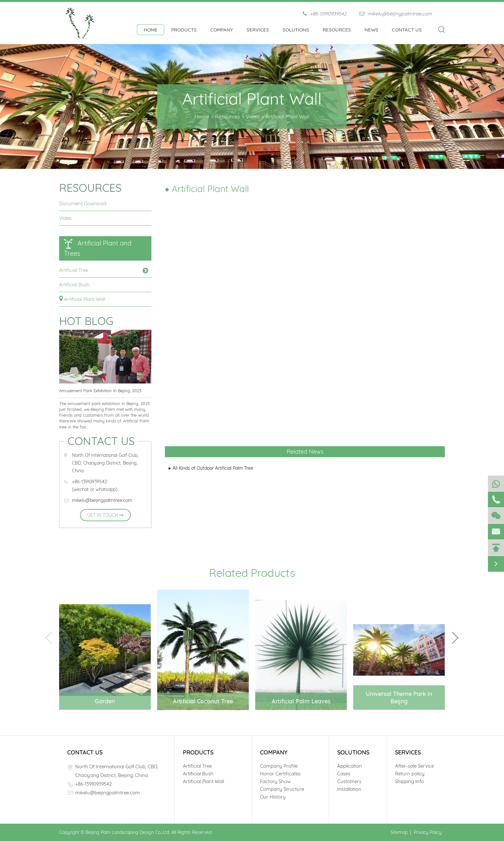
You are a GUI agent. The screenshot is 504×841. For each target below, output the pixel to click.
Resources (337, 30)
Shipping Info (410, 781)
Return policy (410, 774)
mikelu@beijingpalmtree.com (396, 14)
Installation (349, 789)
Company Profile (279, 766)
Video (253, 116)
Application (350, 766)
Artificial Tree (74, 270)
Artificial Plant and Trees (98, 248)
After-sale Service (414, 766)
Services (258, 30)
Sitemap (399, 832)
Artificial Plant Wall (288, 116)
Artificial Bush (74, 285)
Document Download (83, 203)
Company (222, 30)
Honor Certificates (280, 774)
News (371, 30)
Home (151, 30)
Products (184, 30)
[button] (455, 638)
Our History (273, 797)
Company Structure (282, 789)
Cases (344, 774)
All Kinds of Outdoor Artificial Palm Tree (213, 468)
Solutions (296, 30)
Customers (349, 781)
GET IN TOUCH (105, 515)
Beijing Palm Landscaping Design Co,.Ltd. (128, 832)
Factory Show (275, 781)
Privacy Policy (428, 832)
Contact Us (407, 30)
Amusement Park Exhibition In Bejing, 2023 (100, 391)
